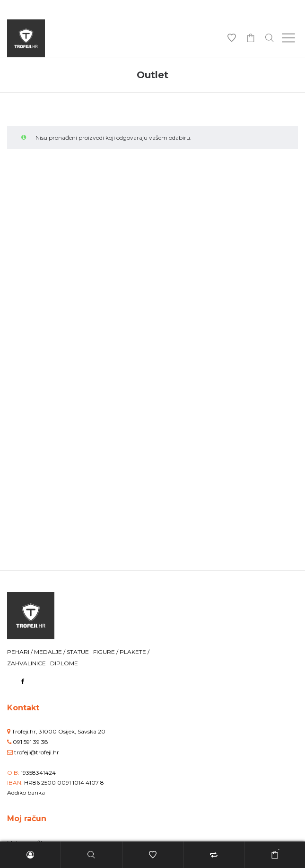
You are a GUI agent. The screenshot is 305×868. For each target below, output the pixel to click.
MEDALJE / (50, 652)
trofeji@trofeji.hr (37, 752)
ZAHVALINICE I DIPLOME (43, 663)
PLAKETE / (135, 652)
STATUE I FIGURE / (93, 652)
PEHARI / (21, 652)
